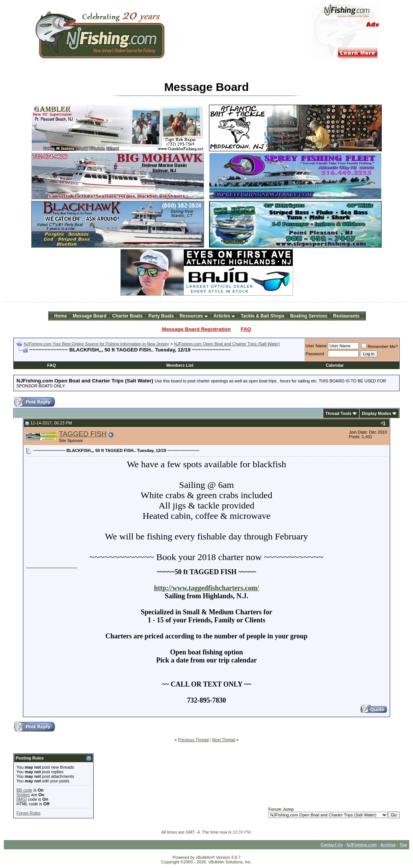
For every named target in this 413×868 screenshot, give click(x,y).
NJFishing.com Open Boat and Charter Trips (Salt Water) (227, 344)
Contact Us (332, 845)
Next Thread (224, 740)
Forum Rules (28, 813)
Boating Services (309, 316)
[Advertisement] (106, 356)
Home (61, 316)
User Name (316, 346)
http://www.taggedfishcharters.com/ (206, 588)
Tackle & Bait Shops (262, 316)
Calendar (335, 365)
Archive (388, 845)
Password (315, 354)
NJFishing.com (362, 845)
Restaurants (346, 316)
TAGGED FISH (83, 434)
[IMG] (22, 799)
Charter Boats (127, 316)
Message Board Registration (196, 329)
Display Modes (377, 413)
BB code (24, 790)
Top (403, 845)
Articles (224, 316)
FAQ (246, 329)
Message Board (90, 316)
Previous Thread (194, 740)
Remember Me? (380, 347)
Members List (180, 365)
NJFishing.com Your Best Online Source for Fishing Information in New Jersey (96, 344)
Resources (194, 316)
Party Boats (161, 316)
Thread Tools (338, 413)
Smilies (23, 795)
